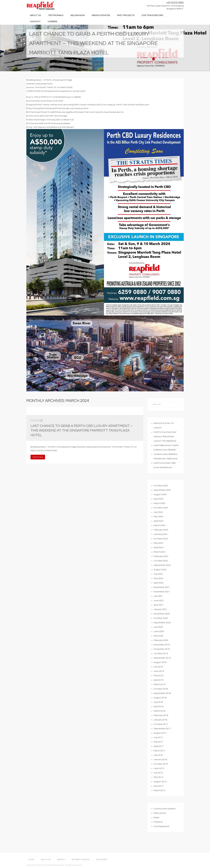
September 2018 (162, 703)
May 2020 (158, 645)
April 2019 (159, 689)
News (156, 827)
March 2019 (159, 694)
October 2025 (161, 495)
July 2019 (158, 676)
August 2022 (160, 579)
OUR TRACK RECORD (152, 15)
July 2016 (158, 764)
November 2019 (162, 658)
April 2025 (159, 508)
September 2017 (162, 738)
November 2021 (162, 601)
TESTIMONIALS (56, 15)
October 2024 (161, 517)
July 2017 (158, 747)
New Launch (160, 822)
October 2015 (161, 773)
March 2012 (159, 800)
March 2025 (159, 513)
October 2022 (161, 570)
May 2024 (158, 526)
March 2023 (159, 561)
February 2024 (161, 539)
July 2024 (158, 522)
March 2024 (159, 535)
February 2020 (161, 650)
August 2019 (160, 672)
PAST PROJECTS (126, 15)
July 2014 (158, 782)
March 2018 (159, 720)
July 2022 (158, 583)
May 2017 (158, 751)
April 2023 (159, 557)
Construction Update (165, 818)
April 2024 (159, 530)
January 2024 (160, 544)
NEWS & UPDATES (101, 15)
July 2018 (158, 711)
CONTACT (35, 22)
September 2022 (162, 575)
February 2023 (161, 566)
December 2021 (162, 597)
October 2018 (161, 698)
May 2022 (158, 588)
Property (158, 831)
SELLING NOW (78, 15)
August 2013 (160, 791)
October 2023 (161, 548)
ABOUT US (35, 15)
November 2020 (162, 623)
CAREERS (52, 22)
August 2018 (160, 707)
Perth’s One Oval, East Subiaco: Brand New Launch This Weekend (165, 446)
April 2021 (159, 614)
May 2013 (158, 795)
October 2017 (161, 734)
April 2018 (159, 716)
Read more (38, 466)
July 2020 (158, 636)
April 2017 (159, 756)
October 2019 (161, 663)
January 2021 (160, 619)
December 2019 (162, 654)
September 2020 (162, 632)
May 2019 (158, 685)
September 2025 (162, 499)
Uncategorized (161, 836)
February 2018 (161, 725)
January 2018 (160, 729)
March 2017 (159, 760)
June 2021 (159, 610)
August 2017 (160, 742)
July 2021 (158, 605)
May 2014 (158, 787)
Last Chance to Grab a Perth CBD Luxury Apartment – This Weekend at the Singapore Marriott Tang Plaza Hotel (81, 440)
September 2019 (162, 667)
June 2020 (159, 641)
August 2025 (160, 504)
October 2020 (161, 628)
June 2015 (159, 778)
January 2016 (160, 769)
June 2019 (159, 681)
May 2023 (158, 552)
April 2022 (159, 592)
